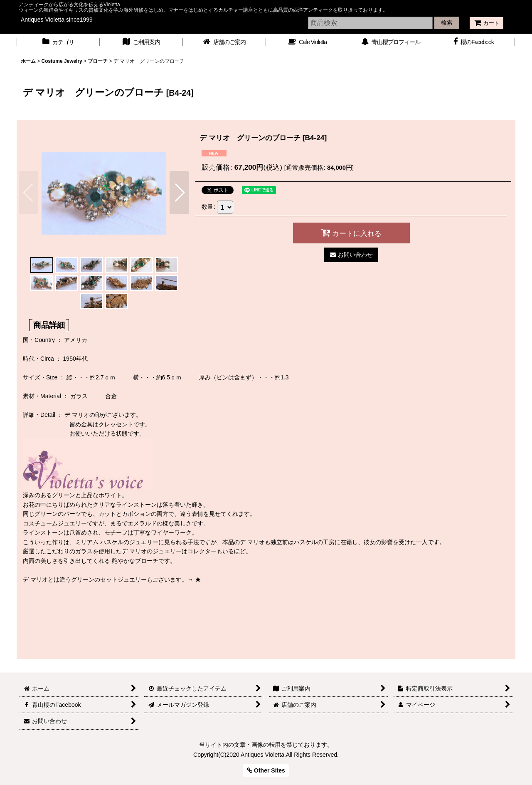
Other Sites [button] (266, 770)
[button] (28, 193)
